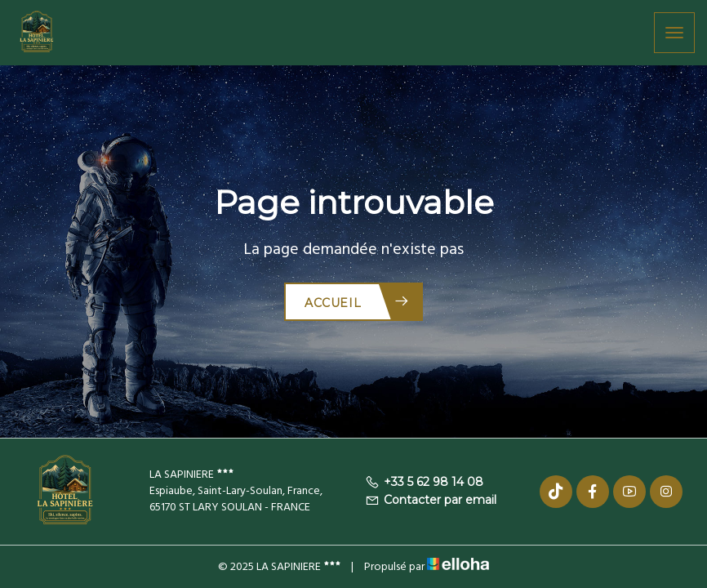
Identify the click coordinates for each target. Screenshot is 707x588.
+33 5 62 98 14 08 (424, 482)
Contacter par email (431, 500)
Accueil (357, 302)
